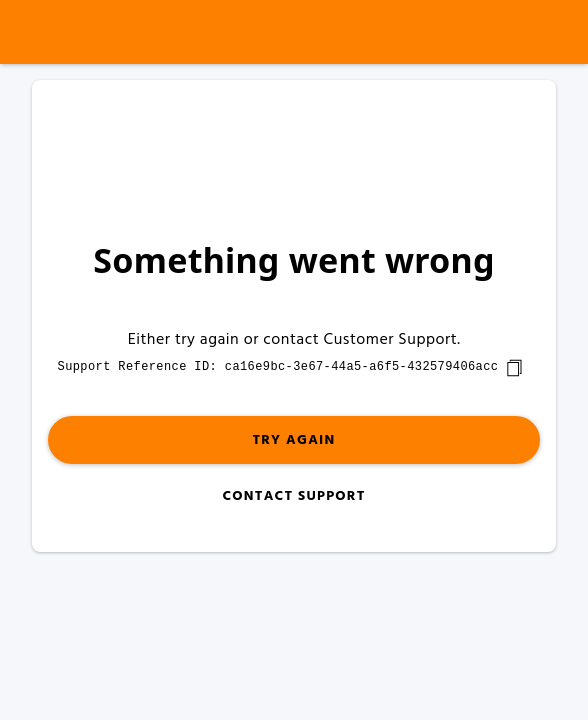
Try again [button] (293, 440)
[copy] (514, 368)
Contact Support (293, 496)
